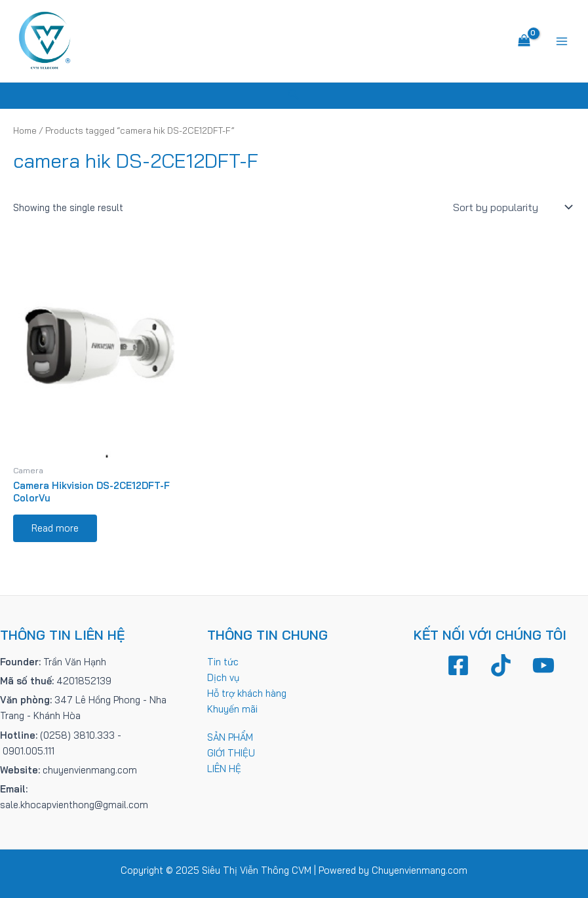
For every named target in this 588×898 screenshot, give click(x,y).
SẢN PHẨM (230, 737)
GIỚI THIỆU (231, 753)
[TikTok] (501, 665)
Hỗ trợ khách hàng (247, 693)
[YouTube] (543, 665)
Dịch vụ (223, 677)
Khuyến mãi (232, 709)
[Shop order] (511, 207)
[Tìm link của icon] (294, 96)
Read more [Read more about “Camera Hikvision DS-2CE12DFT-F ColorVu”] (55, 528)
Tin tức (223, 662)
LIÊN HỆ (224, 769)
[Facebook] (458, 665)
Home (25, 130)
